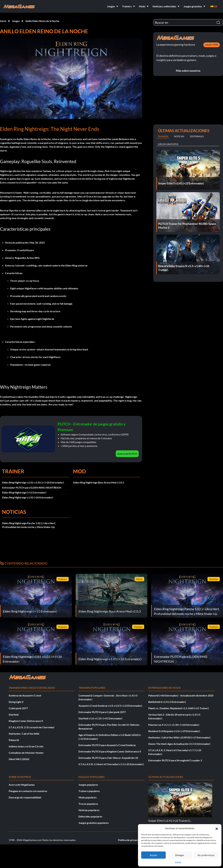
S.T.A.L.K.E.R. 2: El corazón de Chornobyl (31, 727)
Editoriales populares (90, 816)
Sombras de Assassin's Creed (25, 695)
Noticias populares (89, 810)
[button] (217, 828)
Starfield (14, 715)
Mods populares (88, 797)
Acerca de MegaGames (22, 785)
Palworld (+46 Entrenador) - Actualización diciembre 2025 (181, 695)
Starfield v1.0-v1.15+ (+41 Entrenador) (100, 718)
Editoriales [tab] (197, 136)
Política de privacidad (130, 840)
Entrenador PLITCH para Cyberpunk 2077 (102, 712)
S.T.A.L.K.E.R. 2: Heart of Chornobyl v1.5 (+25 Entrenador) (111, 764)
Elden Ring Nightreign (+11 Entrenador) (24, 492)
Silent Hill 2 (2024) (19, 759)
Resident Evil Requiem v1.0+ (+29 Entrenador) (174, 731)
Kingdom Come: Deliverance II (26, 721)
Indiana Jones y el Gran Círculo (26, 746)
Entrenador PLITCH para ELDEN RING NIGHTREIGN (32, 487)
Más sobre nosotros (188, 71)
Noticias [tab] (179, 136)
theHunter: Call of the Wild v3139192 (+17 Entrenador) (179, 737)
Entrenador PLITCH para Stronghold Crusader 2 (175, 760)
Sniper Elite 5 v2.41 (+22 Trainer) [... (170, 821)
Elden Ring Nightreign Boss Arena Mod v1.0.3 (99, 482)
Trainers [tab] (163, 136)
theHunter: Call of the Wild (24, 734)
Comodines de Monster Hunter (26, 753)
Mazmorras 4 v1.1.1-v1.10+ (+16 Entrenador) (174, 725)
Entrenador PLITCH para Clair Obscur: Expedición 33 (108, 758)
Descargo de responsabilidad (25, 797)
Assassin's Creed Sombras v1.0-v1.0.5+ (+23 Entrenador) (110, 706)
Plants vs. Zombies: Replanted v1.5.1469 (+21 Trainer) (179, 708)
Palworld (14, 740)
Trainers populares (89, 791)
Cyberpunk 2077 (18, 708)
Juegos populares (88, 785)
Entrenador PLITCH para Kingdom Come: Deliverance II (110, 751)
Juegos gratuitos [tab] (168, 144)
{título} (178, 862)
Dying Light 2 (16, 702)
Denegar (180, 855)
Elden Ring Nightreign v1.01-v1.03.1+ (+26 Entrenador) (33, 482)
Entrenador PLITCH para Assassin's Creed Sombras (107, 745)
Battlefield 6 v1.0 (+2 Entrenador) (167, 702)
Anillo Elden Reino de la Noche (42, 21)
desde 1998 (212, 45)
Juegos (16, 21)
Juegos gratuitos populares (94, 823)
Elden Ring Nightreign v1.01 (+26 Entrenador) (28, 497)
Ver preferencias (206, 855)
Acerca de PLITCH (127, 454)
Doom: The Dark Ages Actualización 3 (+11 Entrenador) (179, 744)
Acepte (153, 855)
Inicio (3, 21)
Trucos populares (88, 804)
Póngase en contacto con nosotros (28, 791)
